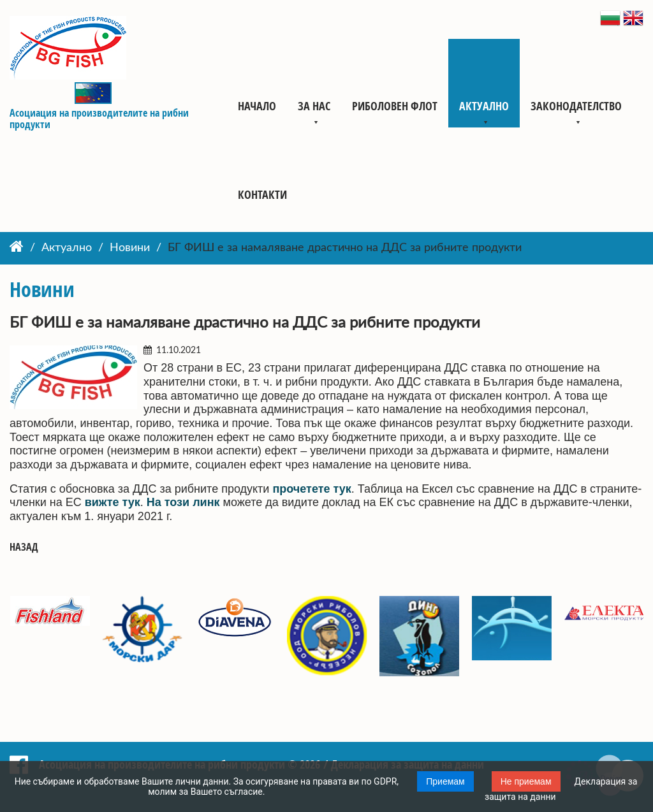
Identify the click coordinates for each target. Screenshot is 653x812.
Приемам (445, 781)
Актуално (484, 106)
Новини (130, 248)
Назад (24, 547)
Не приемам (526, 781)
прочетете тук (312, 489)
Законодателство (576, 106)
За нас (314, 106)
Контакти (262, 194)
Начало (257, 106)
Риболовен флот (395, 106)
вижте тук (113, 502)
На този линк (183, 502)
